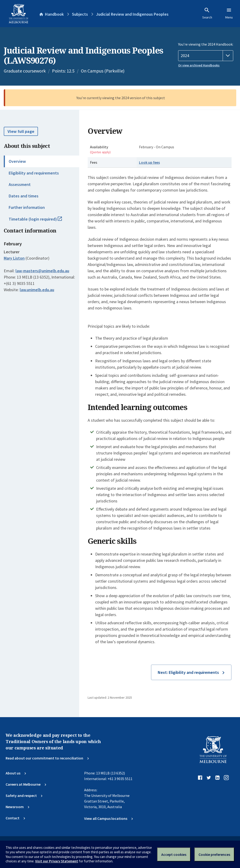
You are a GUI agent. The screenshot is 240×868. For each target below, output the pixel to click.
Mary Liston (14, 258)
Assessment (20, 184)
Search (207, 13)
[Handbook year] (206, 56)
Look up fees (149, 162)
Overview (17, 161)
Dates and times (24, 196)
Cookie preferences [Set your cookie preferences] (214, 854)
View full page (21, 131)
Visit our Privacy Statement (57, 861)
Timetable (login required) (40, 221)
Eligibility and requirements (34, 173)
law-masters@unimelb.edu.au (42, 271)
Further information (27, 207)
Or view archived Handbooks (199, 65)
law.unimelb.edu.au (37, 290)
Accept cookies (174, 854)
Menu (229, 13)
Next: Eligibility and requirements (188, 672)
